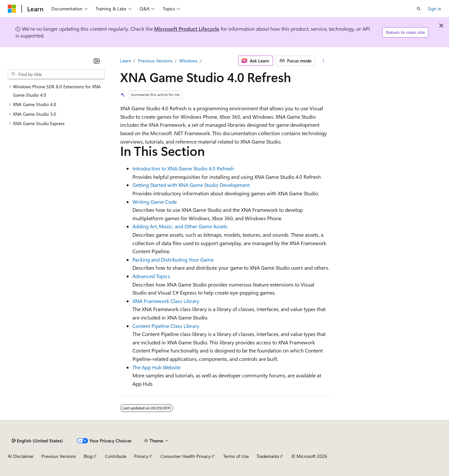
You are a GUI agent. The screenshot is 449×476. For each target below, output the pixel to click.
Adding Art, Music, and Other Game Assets (180, 226)
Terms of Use (236, 456)
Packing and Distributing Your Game (173, 260)
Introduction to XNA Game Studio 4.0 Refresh (183, 168)
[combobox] (56, 74)
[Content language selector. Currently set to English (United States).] (37, 441)
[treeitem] (56, 91)
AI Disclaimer (21, 456)
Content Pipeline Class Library (166, 326)
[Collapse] (97, 61)
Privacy (141, 456)
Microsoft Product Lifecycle (187, 29)
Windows (188, 61)
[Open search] (419, 9)
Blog (88, 456)
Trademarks (268, 456)
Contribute (116, 456)
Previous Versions (155, 61)
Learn (126, 61)
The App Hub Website (157, 367)
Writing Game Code (155, 202)
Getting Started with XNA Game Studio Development (191, 185)
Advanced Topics (151, 276)
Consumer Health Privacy (186, 456)
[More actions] (323, 61)
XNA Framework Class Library (166, 301)
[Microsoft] (12, 9)
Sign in (434, 9)
